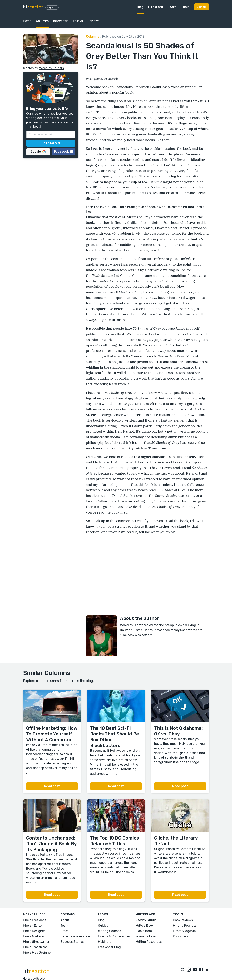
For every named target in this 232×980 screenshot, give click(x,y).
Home (27, 21)
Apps (52, 8)
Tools (185, 7)
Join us (202, 7)
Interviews (61, 21)
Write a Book (144, 926)
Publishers (180, 936)
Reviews (93, 21)
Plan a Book (144, 931)
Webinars (105, 942)
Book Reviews (183, 920)
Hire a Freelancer (35, 920)
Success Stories (72, 942)
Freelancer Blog (109, 947)
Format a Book (146, 936)
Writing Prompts (185, 926)
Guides (103, 926)
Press (64, 931)
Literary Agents (184, 931)
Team (64, 926)
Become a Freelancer (76, 936)
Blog (140, 7)
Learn (172, 7)
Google (38, 152)
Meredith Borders (51, 68)
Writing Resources (149, 942)
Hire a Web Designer (37, 953)
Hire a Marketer (34, 936)
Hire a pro (156, 7)
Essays (78, 21)
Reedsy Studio (146, 920)
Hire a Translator (35, 947)
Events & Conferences (114, 936)
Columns (42, 21)
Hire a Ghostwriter (36, 942)
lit (33, 7)
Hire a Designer (34, 931)
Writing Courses (109, 931)
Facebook (63, 152)
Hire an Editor (33, 926)
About (65, 920)
